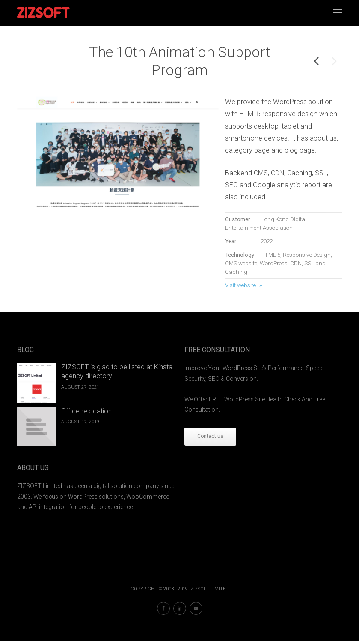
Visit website (240, 285)
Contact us (210, 436)
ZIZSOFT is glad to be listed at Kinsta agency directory (117, 371)
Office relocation (86, 411)
